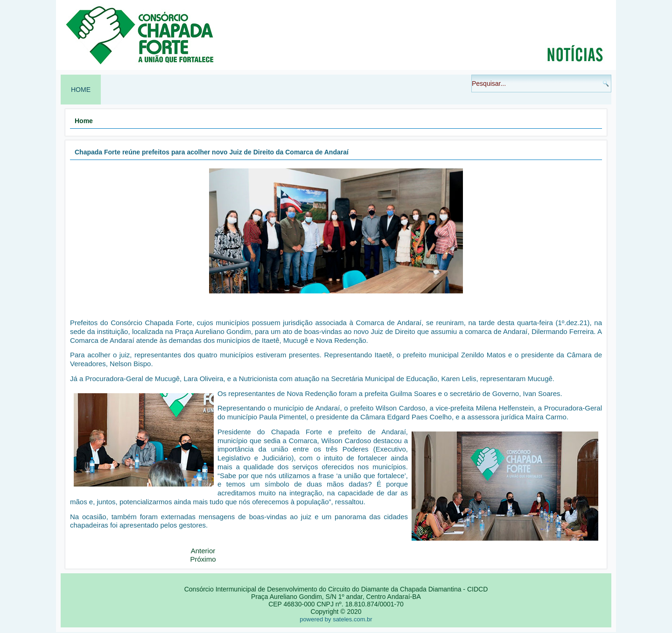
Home (81, 90)
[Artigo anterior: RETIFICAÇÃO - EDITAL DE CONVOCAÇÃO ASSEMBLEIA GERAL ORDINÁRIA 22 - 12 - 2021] (203, 551)
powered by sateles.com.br (336, 619)
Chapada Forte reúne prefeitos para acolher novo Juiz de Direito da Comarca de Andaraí (212, 152)
